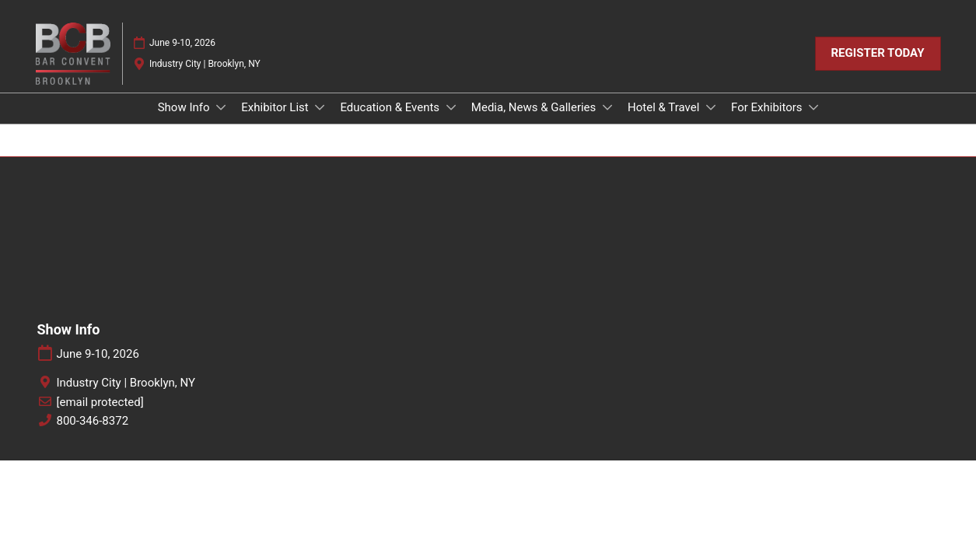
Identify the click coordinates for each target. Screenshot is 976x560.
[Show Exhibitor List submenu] (320, 107)
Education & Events (391, 107)
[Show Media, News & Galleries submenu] (607, 107)
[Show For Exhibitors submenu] (813, 107)
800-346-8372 (93, 421)
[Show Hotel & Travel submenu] (711, 107)
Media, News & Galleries (535, 107)
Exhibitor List (276, 107)
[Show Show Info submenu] (221, 107)
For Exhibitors (768, 107)
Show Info (185, 107)
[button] (878, 54)
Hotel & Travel (665, 107)
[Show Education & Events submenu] (451, 107)
